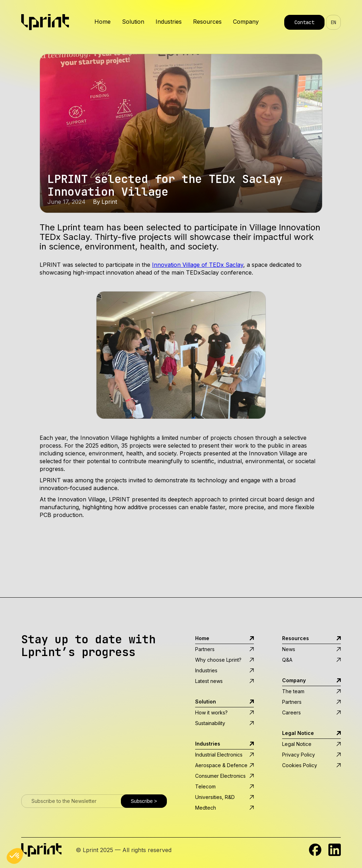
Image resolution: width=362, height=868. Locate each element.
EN (333, 22)
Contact (304, 22)
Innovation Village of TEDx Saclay (198, 265)
